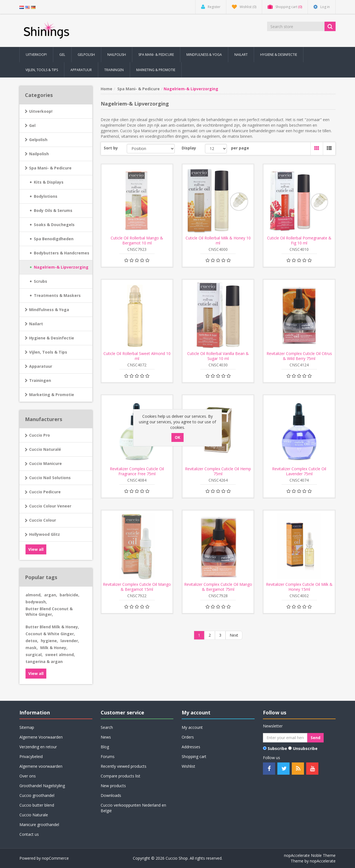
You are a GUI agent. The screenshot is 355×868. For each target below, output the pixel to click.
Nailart (36, 324)
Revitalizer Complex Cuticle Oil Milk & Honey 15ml (299, 587)
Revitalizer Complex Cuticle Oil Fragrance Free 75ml (137, 471)
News (106, 737)
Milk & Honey (54, 648)
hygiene (49, 641)
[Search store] (296, 26)
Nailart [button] (241, 55)
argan (51, 595)
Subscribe (277, 748)
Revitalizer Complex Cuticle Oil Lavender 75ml (299, 471)
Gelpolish (38, 140)
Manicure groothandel (39, 825)
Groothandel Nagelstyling (42, 786)
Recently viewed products (124, 766)
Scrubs (40, 281)
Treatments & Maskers (57, 295)
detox (32, 641)
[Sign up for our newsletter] (285, 738)
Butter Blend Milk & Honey (52, 627)
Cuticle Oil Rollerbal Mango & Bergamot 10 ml (137, 241)
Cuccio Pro (40, 435)
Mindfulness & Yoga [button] (204, 55)
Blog (105, 747)
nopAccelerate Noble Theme (310, 855)
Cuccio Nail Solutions (50, 478)
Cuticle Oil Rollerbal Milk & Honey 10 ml (218, 241)
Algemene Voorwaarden (41, 737)
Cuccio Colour (43, 520)
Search (107, 727)
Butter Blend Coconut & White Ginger (49, 611)
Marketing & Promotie (52, 395)
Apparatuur (41, 366)
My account (192, 727)
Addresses (191, 747)
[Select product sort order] (151, 149)
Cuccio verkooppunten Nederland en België (133, 808)
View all (36, 549)
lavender (70, 641)
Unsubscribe (305, 748)
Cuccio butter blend (37, 805)
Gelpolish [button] (86, 55)
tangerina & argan (44, 661)
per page (240, 148)
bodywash (36, 602)
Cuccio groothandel (37, 795)
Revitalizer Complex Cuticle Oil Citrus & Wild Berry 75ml (299, 356)
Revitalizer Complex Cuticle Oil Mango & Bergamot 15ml (137, 587)
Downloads (111, 795)
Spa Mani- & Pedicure (50, 168)
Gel (32, 125)
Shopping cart (194, 756)
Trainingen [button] (114, 70)
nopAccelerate (323, 861)
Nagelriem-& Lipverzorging (61, 267)
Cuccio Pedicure (45, 492)
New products (113, 786)
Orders (188, 737)
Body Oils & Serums (53, 210)
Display (189, 148)
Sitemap (27, 727)
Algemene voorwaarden (41, 766)
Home (106, 89)
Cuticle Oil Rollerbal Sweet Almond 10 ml (137, 356)
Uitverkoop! (41, 111)
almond (34, 595)
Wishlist (188, 766)
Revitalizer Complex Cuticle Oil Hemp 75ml (218, 471)
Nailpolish (39, 154)
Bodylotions (46, 196)
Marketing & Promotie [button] (156, 70)
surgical (34, 655)
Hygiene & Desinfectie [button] (279, 55)
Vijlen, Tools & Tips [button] (42, 70)
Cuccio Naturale (34, 815)
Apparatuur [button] (81, 70)
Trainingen (40, 380)
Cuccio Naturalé (45, 449)
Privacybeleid (31, 756)
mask (32, 648)
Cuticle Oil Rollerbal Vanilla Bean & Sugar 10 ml (218, 356)
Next (234, 635)
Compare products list (121, 776)
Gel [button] (62, 55)
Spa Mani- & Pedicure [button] (156, 55)
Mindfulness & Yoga (49, 310)
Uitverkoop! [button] (36, 55)
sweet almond (60, 655)
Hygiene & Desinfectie (52, 338)
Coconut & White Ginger (50, 634)
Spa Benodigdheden (54, 239)
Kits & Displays (49, 182)
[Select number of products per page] (216, 149)
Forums (108, 756)
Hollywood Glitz (45, 534)
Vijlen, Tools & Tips (48, 352)
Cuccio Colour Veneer (50, 506)
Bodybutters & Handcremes (62, 253)
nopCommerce (55, 858)
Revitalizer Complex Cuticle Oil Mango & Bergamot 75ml (218, 587)
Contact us (29, 834)
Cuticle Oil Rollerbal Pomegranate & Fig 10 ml (299, 241)
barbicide (69, 595)
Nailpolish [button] (117, 55)
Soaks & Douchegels (54, 225)
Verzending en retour (38, 747)
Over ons (28, 776)
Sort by (111, 148)
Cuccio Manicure (45, 463)
